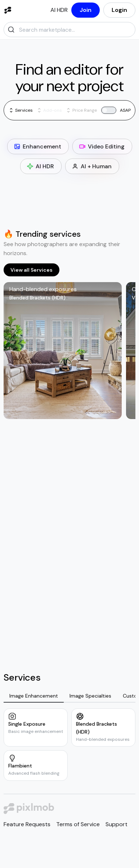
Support (116, 824)
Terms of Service (78, 824)
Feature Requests (27, 824)
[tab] (34, 696)
